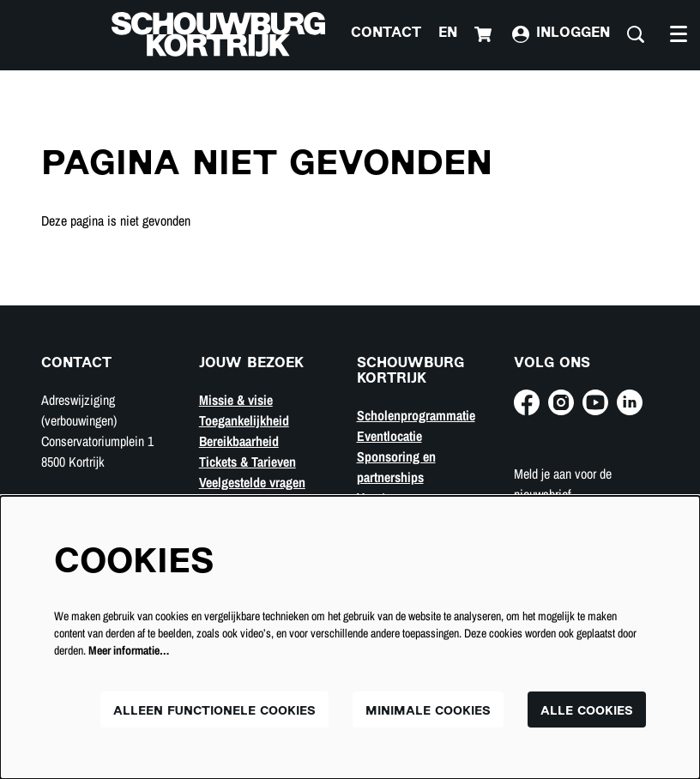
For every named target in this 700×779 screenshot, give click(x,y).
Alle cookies (587, 712)
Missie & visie (236, 400)
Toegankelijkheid (244, 420)
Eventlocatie (389, 436)
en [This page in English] (448, 34)
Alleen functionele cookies (214, 712)
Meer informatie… (129, 650)
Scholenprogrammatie (416, 415)
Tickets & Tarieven (247, 462)
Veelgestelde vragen (252, 482)
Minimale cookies (428, 712)
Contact (386, 34)
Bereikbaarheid (239, 441)
